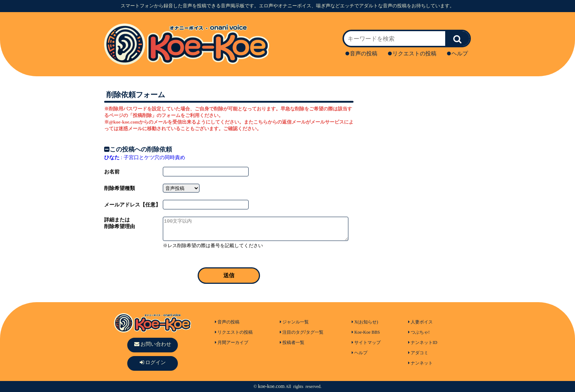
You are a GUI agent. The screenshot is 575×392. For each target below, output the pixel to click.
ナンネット (420, 363)
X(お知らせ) (365, 322)
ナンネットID (423, 342)
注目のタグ (292, 332)
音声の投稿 (361, 54)
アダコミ (418, 353)
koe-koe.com (271, 386)
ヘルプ (457, 54)
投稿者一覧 (292, 342)
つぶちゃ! (419, 332)
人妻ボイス (420, 322)
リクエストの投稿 (412, 54)
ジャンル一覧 (294, 322)
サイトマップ (366, 342)
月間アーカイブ (232, 342)
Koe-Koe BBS (366, 332)
